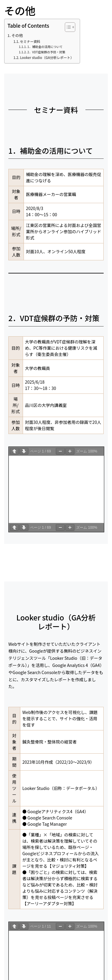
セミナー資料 (30, 41)
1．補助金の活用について (45, 47)
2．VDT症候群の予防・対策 (46, 52)
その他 (17, 35)
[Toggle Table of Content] (67, 27)
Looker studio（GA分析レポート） (47, 57)
